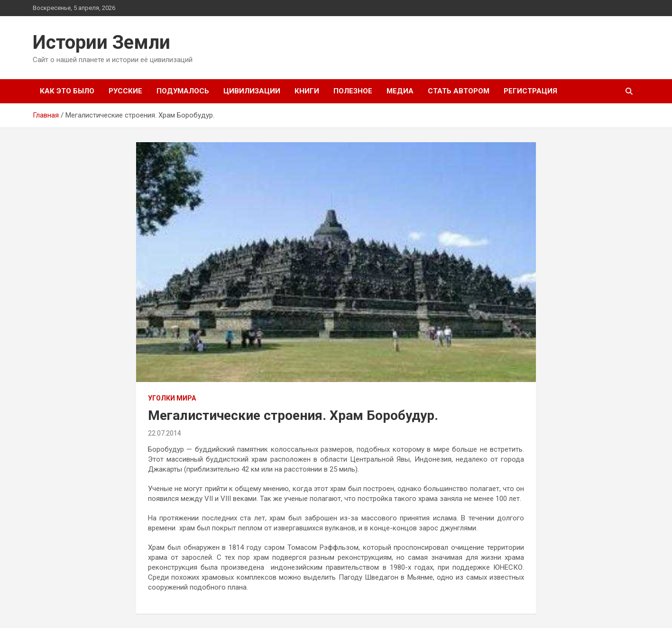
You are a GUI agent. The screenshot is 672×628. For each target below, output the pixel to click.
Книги (307, 91)
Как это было (67, 91)
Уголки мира (172, 398)
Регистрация (530, 91)
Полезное (353, 91)
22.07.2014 (165, 433)
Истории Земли (101, 42)
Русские (125, 91)
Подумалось (183, 91)
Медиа (400, 91)
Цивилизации (252, 91)
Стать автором (459, 91)
